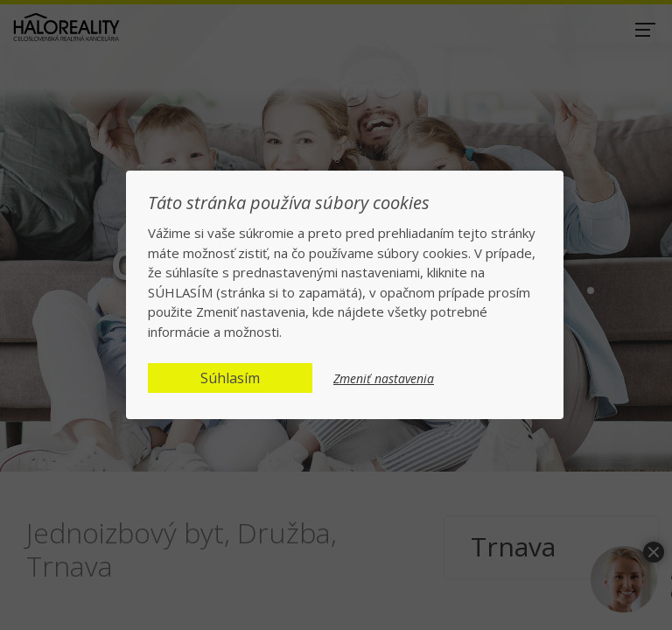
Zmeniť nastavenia (384, 379)
